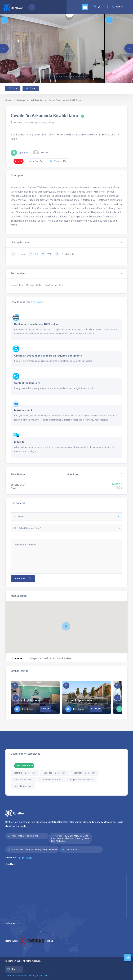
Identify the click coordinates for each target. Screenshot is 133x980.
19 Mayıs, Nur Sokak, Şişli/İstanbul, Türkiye (32, 122)
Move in (19, 442)
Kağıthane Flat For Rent (81, 780)
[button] (50, 77)
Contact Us (72, 849)
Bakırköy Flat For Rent (84, 773)
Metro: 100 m (17, 285)
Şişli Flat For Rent (23, 786)
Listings (21, 100)
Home (8, 100)
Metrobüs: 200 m (34, 285)
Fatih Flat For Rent (23, 780)
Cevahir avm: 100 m (54, 285)
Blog (47, 976)
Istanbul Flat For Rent (25, 773)
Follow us (13, 923)
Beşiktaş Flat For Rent (54, 773)
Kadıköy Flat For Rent (51, 780)
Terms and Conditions (16, 976)
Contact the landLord (27, 383)
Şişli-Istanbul (37, 100)
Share (31, 88)
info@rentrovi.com (28, 836)
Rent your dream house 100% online (36, 324)
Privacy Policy (36, 976)
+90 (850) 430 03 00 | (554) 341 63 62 (39, 849)
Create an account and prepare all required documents (48, 356)
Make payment (23, 410)
